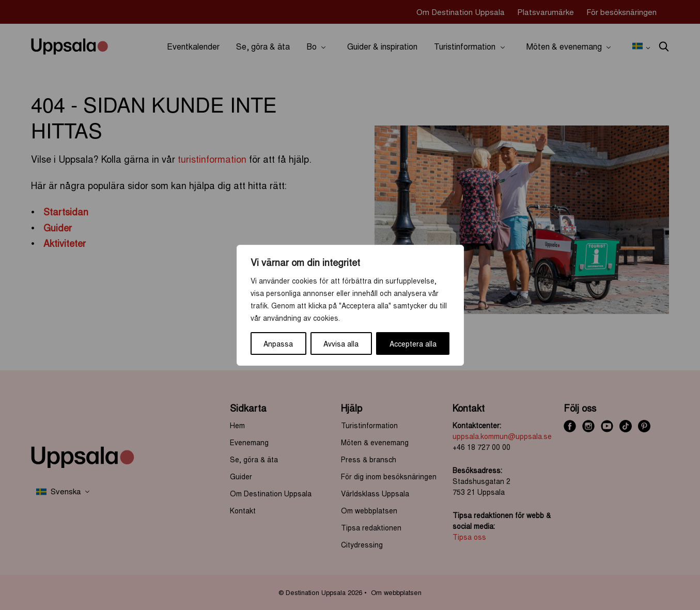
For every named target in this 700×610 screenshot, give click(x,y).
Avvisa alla (341, 343)
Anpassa (278, 343)
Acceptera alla (413, 343)
